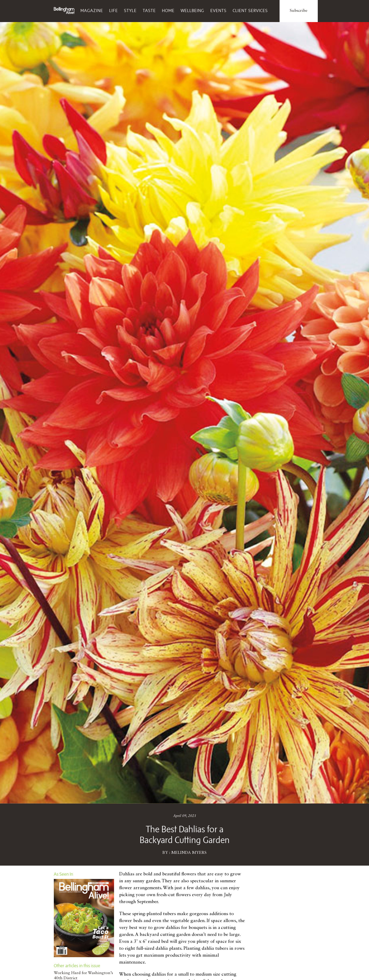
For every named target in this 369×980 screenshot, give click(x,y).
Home (168, 11)
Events (218, 11)
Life (114, 11)
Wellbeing (192, 11)
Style (130, 11)
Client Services (250, 11)
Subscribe (299, 11)
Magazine (92, 11)
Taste (149, 11)
